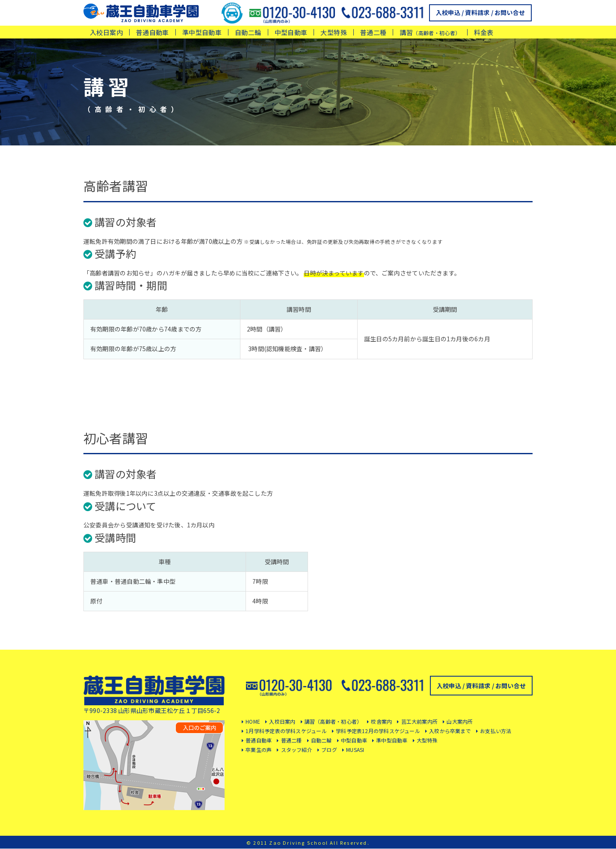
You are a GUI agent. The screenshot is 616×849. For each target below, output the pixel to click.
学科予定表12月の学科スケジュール (378, 731)
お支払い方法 (496, 731)
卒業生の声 (259, 750)
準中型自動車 (202, 32)
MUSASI (355, 750)
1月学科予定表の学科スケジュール (286, 731)
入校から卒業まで (450, 731)
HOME (253, 721)
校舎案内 (381, 721)
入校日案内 (106, 32)
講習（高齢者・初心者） (333, 721)
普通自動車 (153, 32)
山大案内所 (460, 721)
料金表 (484, 32)
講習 (430, 32)
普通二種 (373, 32)
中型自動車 (291, 32)
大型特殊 (334, 32)
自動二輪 (248, 32)
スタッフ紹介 (297, 750)
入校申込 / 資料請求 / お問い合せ (480, 12)
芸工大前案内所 (420, 721)
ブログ (329, 750)
